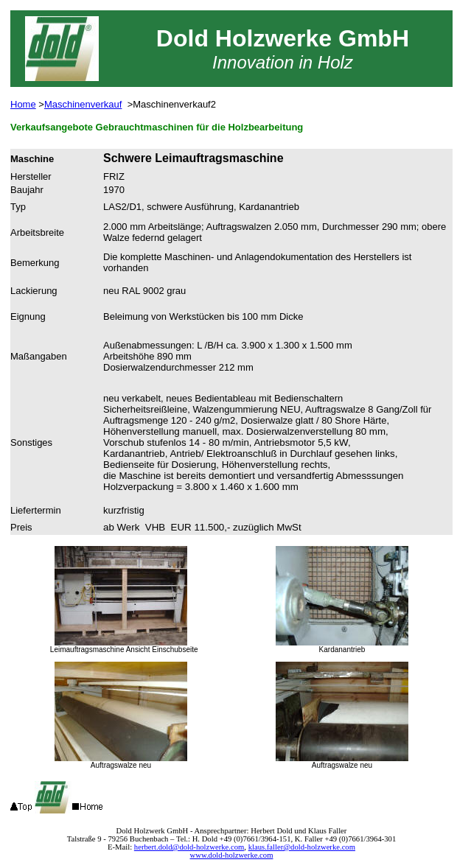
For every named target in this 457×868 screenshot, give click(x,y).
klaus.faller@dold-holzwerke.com (302, 847)
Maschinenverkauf (83, 104)
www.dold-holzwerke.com (232, 855)
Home (23, 104)
